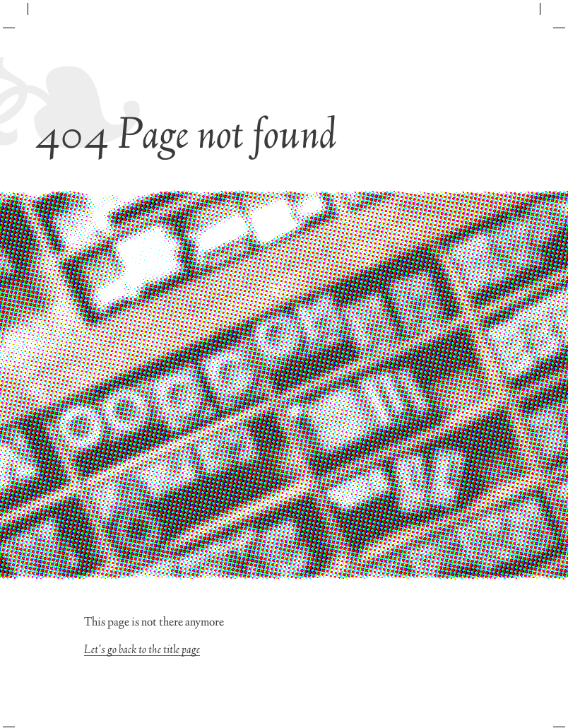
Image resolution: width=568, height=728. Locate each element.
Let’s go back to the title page (142, 650)
